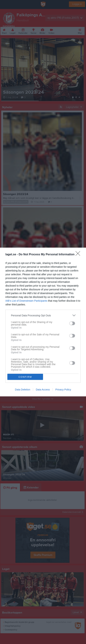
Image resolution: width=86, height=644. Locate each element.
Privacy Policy (63, 390)
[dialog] (43, 322)
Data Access (43, 390)
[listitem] (43, 315)
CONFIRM (25, 377)
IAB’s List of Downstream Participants (26, 301)
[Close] (79, 255)
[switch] (72, 323)
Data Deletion (23, 390)
